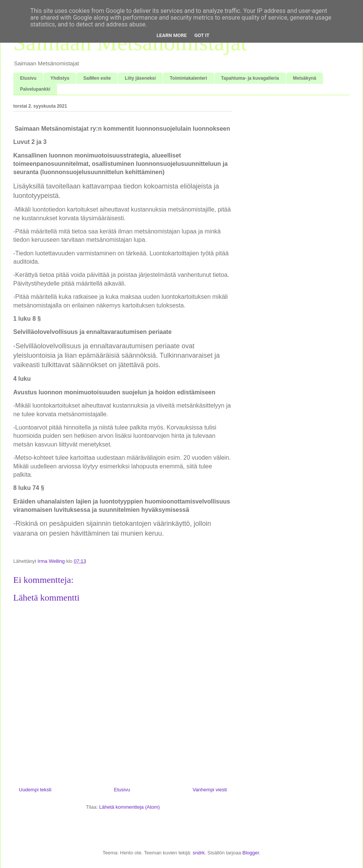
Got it (202, 35)
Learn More (172, 35)
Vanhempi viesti (210, 790)
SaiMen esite (97, 78)
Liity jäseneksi (140, 78)
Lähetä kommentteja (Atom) (129, 807)
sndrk (199, 853)
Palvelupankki (35, 89)
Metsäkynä (305, 78)
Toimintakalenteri (188, 78)
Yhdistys (60, 78)
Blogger (251, 853)
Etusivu (28, 78)
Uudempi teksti (35, 790)
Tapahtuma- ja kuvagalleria (250, 78)
